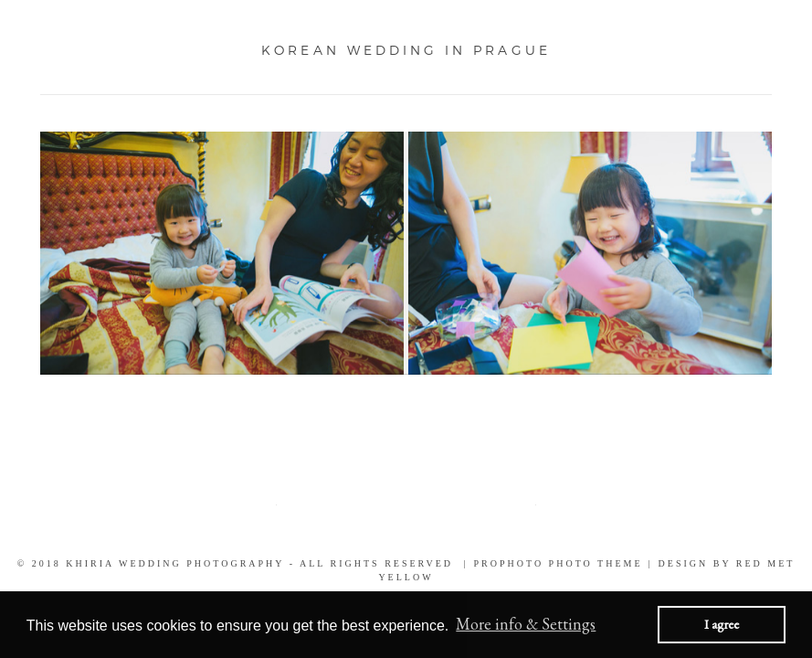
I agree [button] (722, 624)
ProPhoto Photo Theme (559, 563)
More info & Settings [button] (526, 624)
